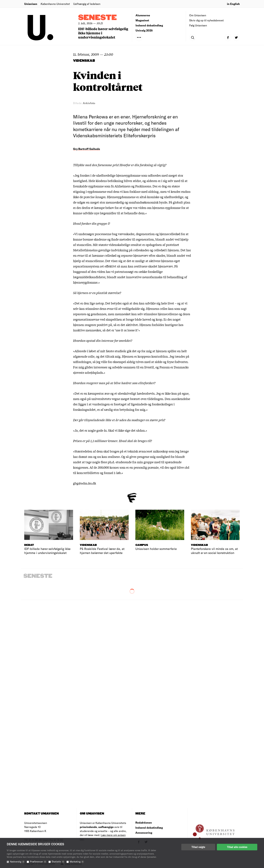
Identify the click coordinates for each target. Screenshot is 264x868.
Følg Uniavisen (198, 25)
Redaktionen (144, 822)
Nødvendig (17, 862)
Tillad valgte (198, 847)
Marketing (77, 862)
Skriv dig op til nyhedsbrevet (207, 20)
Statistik (58, 862)
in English (233, 4)
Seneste (97, 18)
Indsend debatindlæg (149, 25)
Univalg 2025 (144, 30)
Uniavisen (31, 4)
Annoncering (144, 833)
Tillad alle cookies (237, 847)
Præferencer (38, 862)
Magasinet (142, 20)
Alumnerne (143, 15)
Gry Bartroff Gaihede (87, 149)
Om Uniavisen (198, 15)
